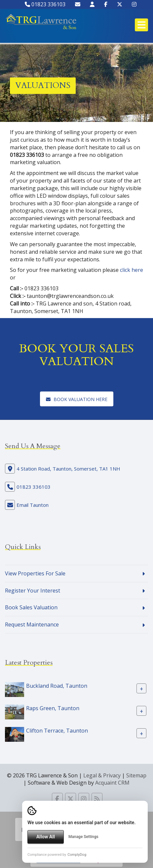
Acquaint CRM (112, 783)
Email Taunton (33, 505)
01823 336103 (45, 4)
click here (132, 270)
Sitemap (136, 775)
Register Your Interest (33, 591)
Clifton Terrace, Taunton (57, 731)
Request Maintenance (32, 624)
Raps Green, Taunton (53, 708)
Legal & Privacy (102, 775)
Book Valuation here (77, 399)
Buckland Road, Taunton (57, 686)
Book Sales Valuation (31, 607)
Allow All (46, 837)
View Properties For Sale (35, 573)
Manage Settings (83, 837)
